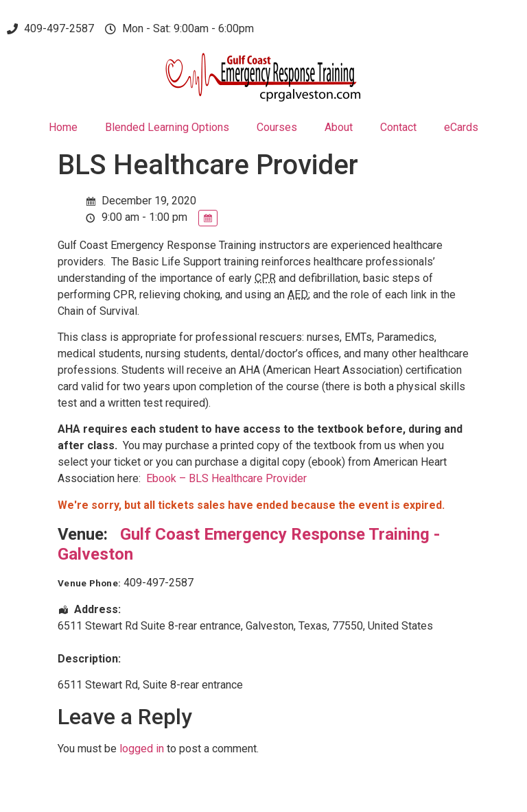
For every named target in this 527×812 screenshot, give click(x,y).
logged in (142, 749)
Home (63, 127)
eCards (461, 127)
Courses (277, 127)
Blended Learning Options (167, 127)
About (339, 127)
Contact (398, 127)
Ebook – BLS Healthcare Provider (226, 478)
